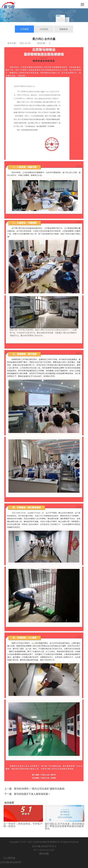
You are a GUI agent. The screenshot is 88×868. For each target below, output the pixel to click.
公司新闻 (24, 29)
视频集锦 (64, 29)
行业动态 (44, 29)
